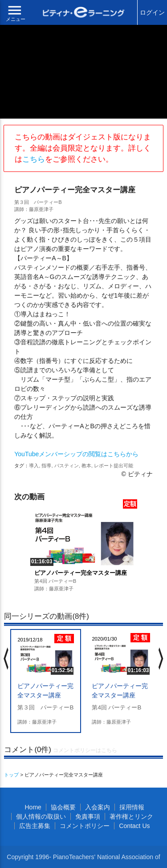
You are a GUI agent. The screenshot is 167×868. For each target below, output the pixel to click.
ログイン (152, 12)
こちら (34, 159)
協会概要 (63, 807)
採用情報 (132, 807)
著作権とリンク (131, 816)
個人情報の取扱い (41, 816)
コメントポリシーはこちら (85, 750)
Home (33, 807)
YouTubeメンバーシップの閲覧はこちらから (76, 454)
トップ (11, 775)
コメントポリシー (85, 826)
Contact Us (134, 826)
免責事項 (88, 816)
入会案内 (98, 807)
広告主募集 (35, 826)
